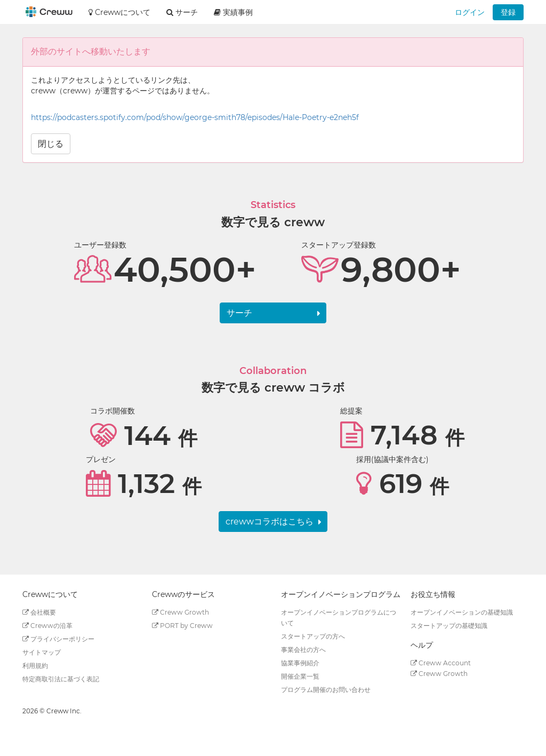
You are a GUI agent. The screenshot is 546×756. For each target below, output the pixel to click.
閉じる (51, 144)
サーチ (239, 313)
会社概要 (39, 612)
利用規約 (35, 666)
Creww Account (441, 663)
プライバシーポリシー (58, 639)
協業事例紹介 (300, 663)
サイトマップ (42, 652)
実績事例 (233, 12)
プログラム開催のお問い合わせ (326, 690)
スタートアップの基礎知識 (449, 626)
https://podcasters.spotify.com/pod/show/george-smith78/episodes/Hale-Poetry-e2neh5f (195, 117)
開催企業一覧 (300, 676)
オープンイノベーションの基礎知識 (462, 612)
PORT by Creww (182, 626)
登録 (508, 12)
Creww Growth (180, 612)
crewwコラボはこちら (270, 522)
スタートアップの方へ (313, 636)
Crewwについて (119, 12)
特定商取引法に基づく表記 (61, 679)
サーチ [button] (182, 12)
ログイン (470, 12)
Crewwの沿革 (47, 626)
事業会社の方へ (303, 650)
